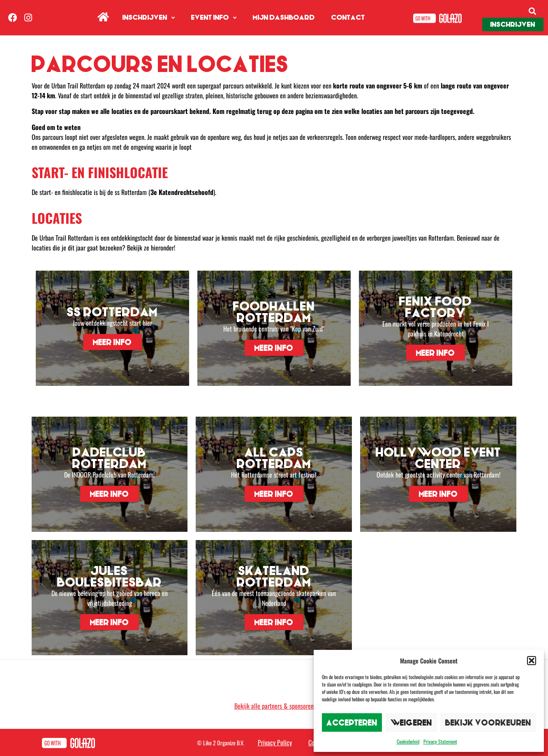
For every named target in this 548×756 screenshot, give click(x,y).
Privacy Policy (275, 742)
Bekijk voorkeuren (488, 722)
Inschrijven (149, 18)
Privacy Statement (440, 741)
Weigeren (411, 722)
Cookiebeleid (408, 741)
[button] (532, 661)
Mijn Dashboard (284, 17)
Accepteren (352, 722)
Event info (214, 18)
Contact (348, 17)
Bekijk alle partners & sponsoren (274, 706)
